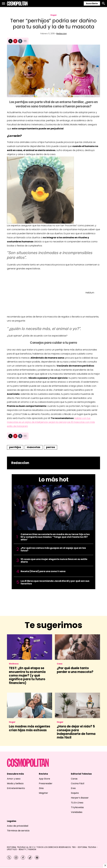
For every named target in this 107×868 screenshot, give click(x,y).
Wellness (14, 664)
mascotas (34, 447)
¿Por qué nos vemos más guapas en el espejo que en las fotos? (53, 549)
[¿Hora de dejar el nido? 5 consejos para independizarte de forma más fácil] (77, 705)
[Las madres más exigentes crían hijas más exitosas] (30, 705)
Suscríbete (92, 3)
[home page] (17, 3)
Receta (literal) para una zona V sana (43, 571)
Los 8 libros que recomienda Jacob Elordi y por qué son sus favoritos (55, 582)
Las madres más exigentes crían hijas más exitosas (30, 728)
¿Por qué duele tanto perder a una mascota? (75, 670)
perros (51, 447)
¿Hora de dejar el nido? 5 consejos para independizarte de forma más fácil (76, 732)
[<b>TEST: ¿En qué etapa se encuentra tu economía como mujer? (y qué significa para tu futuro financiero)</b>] (30, 647)
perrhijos (15, 447)
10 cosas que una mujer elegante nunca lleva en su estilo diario (54, 560)
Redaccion (62, 34)
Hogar (54, 15)
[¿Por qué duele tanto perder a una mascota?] (77, 647)
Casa (60, 664)
